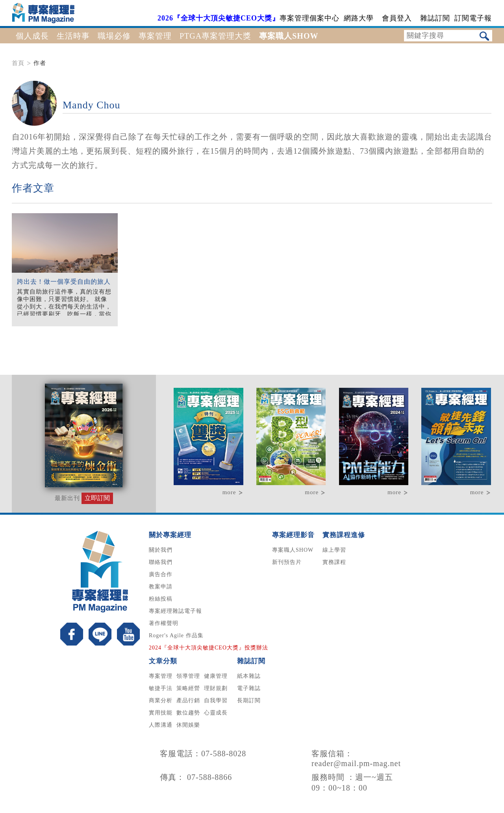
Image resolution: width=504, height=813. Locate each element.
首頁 (18, 63)
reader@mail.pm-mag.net (356, 763)
